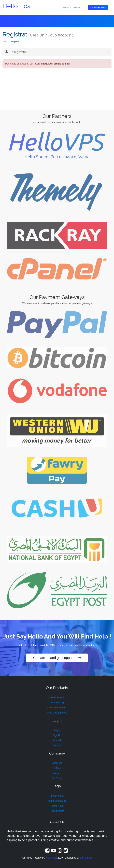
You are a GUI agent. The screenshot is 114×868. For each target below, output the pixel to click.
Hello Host (17, 6)
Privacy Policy (57, 796)
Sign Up (57, 735)
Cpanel (57, 740)
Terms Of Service (57, 801)
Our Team (57, 778)
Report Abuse (57, 811)
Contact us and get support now (57, 658)
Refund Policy (57, 806)
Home (5, 42)
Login (57, 730)
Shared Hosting (57, 697)
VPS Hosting (57, 703)
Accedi (77, 7)
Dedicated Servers (57, 708)
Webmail (57, 745)
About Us (57, 763)
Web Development (57, 713)
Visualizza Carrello (98, 7)
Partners (57, 768)
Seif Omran (86, 858)
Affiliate (57, 773)
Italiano (67, 7)
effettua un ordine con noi (55, 64)
